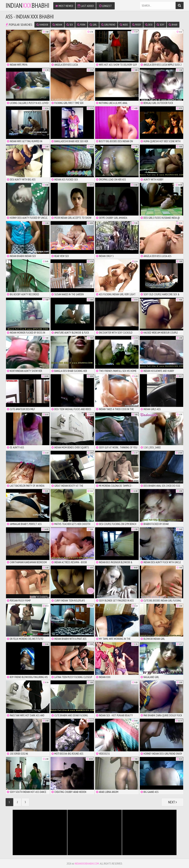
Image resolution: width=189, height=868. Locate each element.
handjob (42, 25)
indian (57, 25)
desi (149, 25)
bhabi (173, 25)
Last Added (86, 6)
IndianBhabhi (28, 5)
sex (70, 25)
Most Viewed (64, 6)
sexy (161, 25)
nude (124, 25)
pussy (137, 25)
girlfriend (108, 25)
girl (93, 25)
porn (81, 25)
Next (173, 802)
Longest (105, 6)
